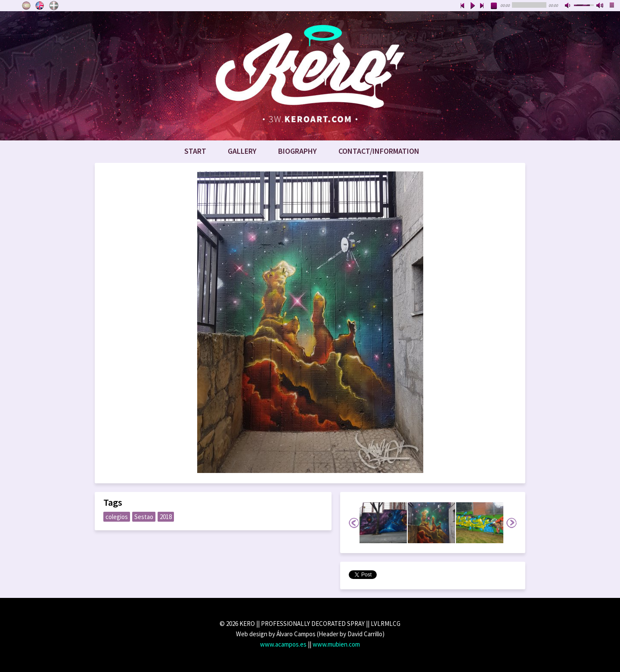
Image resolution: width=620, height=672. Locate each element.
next (482, 6)
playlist (612, 6)
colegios (117, 517)
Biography (298, 151)
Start (195, 151)
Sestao (144, 517)
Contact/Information (379, 151)
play (472, 6)
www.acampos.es (283, 644)
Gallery (242, 151)
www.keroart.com (310, 76)
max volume (600, 6)
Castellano (26, 6)
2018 (166, 517)
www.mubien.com (336, 644)
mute (568, 6)
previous (462, 6)
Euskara (54, 6)
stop (494, 6)
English (40, 6)
